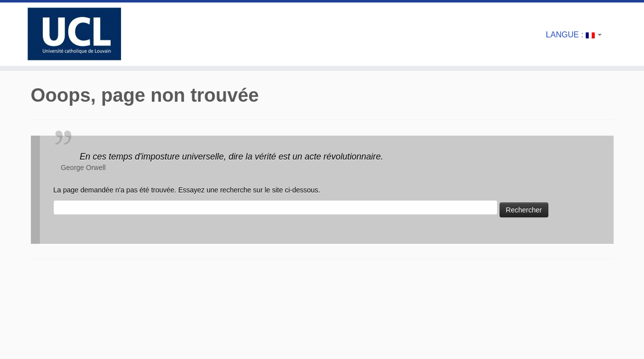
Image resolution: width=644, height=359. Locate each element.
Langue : (574, 35)
